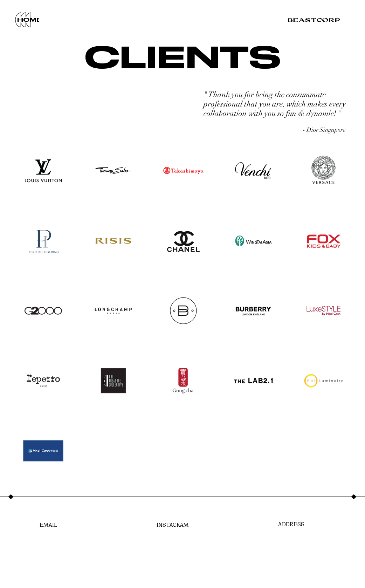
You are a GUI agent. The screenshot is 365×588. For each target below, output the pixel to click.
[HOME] (29, 20)
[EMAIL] (48, 524)
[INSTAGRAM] (173, 524)
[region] (24, 20)
